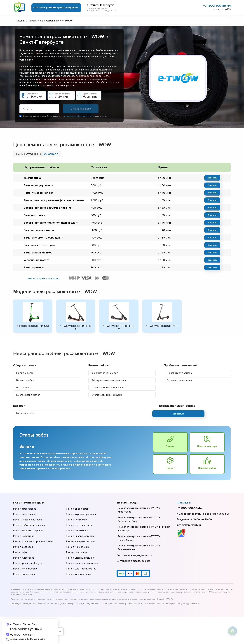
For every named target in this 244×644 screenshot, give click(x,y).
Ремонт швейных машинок (81, 558)
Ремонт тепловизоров (79, 574)
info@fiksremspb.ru (189, 525)
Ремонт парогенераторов (28, 520)
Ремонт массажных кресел (28, 531)
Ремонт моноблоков (77, 547)
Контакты (184, 503)
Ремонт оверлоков (77, 552)
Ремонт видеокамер (77, 509)
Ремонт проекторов (24, 574)
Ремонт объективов (77, 531)
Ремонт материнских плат (81, 541)
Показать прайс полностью (43, 279)
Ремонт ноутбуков (76, 520)
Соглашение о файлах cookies (133, 561)
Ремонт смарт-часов (25, 514)
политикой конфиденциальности (79, 116)
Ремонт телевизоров (25, 569)
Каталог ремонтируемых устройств (57, 8)
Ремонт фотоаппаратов (79, 525)
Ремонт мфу (20, 552)
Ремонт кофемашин (24, 536)
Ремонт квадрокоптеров (80, 536)
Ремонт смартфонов (25, 509)
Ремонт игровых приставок (81, 514)
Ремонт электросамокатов (81, 569)
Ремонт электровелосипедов (83, 563)
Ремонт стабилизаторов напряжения (34, 541)
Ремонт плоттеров (24, 558)
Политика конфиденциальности (134, 555)
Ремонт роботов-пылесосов (29, 525)
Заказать (212, 178)
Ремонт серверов (23, 547)
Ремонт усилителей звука (28, 563)
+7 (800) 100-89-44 (217, 6)
